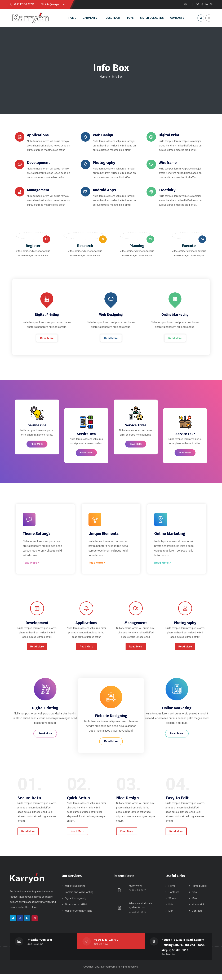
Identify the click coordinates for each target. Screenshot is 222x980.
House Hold (199, 911)
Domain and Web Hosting (79, 899)
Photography (105, 164)
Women (173, 905)
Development (39, 164)
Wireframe (168, 164)
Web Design (104, 137)
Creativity (168, 192)
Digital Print (170, 137)
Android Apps (105, 192)
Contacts (174, 899)
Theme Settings (37, 539)
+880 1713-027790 (106, 946)
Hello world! (136, 892)
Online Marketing (175, 319)
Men (194, 905)
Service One (37, 430)
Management (39, 192)
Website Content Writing (78, 917)
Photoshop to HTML (76, 911)
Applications (39, 137)
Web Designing (111, 319)
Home (103, 77)
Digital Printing (47, 319)
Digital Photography (76, 905)
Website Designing (75, 892)
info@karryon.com (39, 946)
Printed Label (199, 892)
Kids (194, 899)
